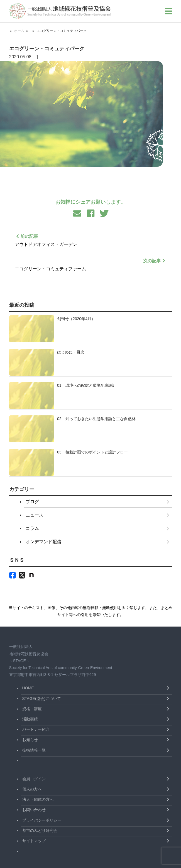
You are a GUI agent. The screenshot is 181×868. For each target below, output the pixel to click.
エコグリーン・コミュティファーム (91, 264)
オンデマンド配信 (43, 542)
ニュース (35, 515)
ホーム (19, 31)
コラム (32, 528)
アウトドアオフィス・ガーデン (91, 240)
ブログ (32, 502)
